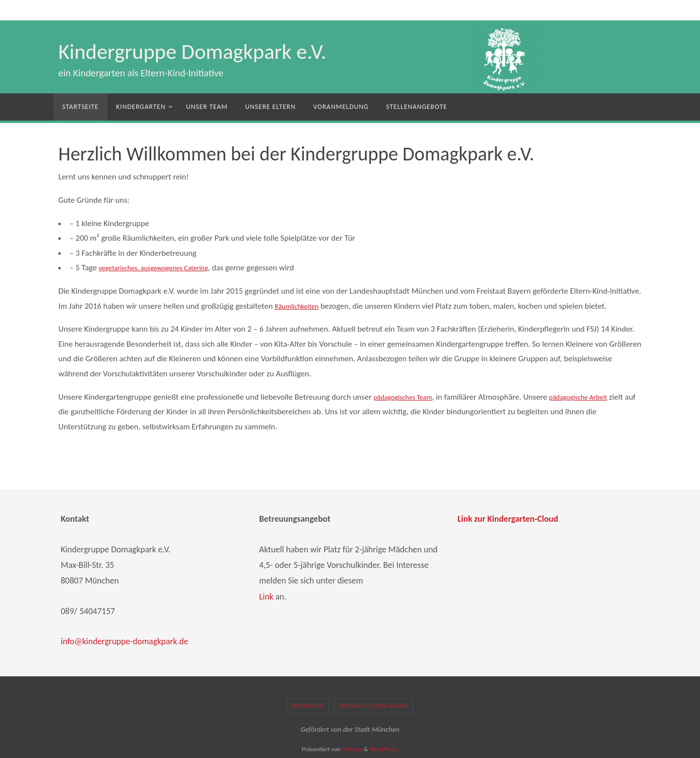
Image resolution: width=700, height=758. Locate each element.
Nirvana (352, 749)
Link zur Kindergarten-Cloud (508, 519)
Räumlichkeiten (300, 306)
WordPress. (384, 749)
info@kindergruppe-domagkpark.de (124, 641)
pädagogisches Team (408, 397)
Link (266, 597)
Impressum (308, 706)
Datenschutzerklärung (374, 706)
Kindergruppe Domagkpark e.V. (192, 52)
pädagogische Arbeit (594, 397)
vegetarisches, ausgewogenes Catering (163, 268)
